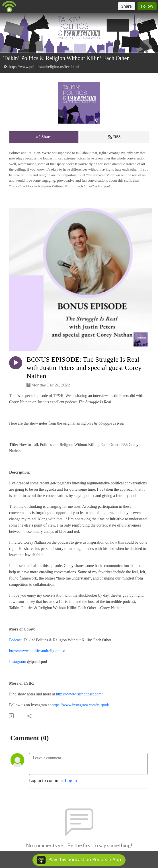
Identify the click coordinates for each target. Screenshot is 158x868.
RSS (114, 137)
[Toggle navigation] (151, 21)
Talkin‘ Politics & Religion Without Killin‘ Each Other (66, 58)
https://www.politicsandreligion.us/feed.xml (41, 67)
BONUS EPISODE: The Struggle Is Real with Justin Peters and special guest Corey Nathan (84, 368)
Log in (71, 780)
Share (44, 137)
